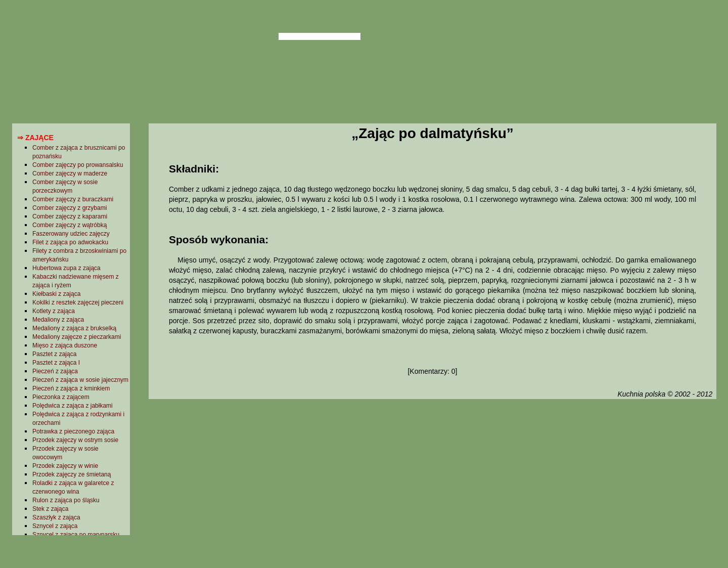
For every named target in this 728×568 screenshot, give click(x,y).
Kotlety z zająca (54, 311)
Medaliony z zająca (58, 320)
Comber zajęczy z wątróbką (70, 225)
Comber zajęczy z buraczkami (73, 199)
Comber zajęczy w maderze (70, 173)
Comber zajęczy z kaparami (70, 216)
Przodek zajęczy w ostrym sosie (75, 440)
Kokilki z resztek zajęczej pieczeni (78, 302)
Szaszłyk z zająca (56, 517)
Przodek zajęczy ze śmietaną (72, 474)
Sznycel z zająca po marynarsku (76, 535)
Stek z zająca (50, 509)
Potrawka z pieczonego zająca (73, 431)
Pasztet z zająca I (56, 363)
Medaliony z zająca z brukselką (74, 328)
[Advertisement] (432, 482)
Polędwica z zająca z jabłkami (73, 406)
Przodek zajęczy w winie (65, 466)
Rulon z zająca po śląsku (66, 500)
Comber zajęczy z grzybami (70, 208)
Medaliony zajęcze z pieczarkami (77, 337)
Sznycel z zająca (55, 526)
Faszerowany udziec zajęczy (71, 234)
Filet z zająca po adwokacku (70, 242)
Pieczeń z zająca (55, 371)
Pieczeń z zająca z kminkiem (71, 388)
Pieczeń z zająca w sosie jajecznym (80, 380)
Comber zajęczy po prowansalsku (78, 165)
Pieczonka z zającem (61, 397)
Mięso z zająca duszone (65, 345)
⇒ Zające (35, 138)
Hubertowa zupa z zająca (66, 268)
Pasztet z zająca (54, 354)
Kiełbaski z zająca (56, 294)
